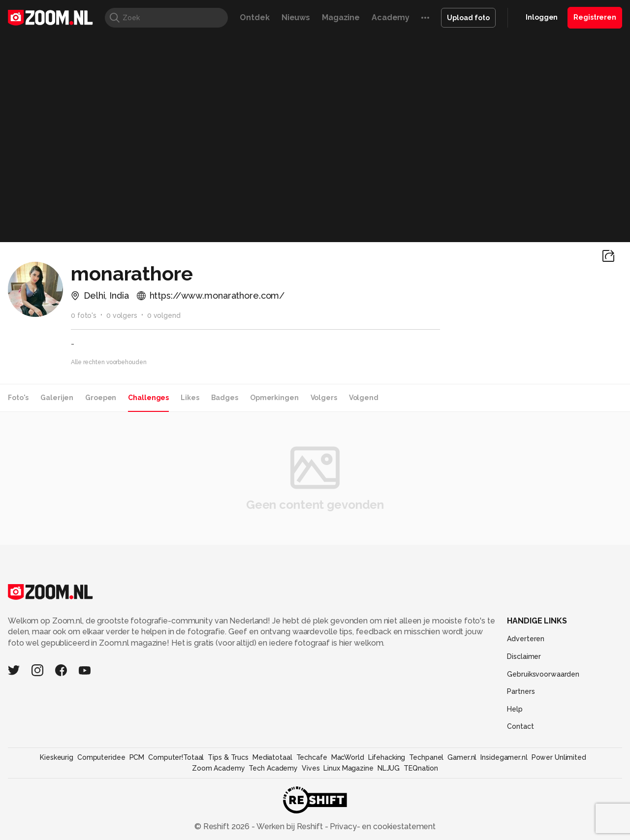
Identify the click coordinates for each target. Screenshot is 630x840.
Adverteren (526, 639)
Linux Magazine (348, 768)
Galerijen (57, 398)
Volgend (364, 398)
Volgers (324, 398)
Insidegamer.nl (504, 757)
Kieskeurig (57, 757)
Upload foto (468, 18)
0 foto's (84, 315)
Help (515, 709)
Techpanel (426, 757)
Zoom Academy (219, 768)
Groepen (101, 398)
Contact (520, 726)
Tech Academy (273, 768)
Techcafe (312, 757)
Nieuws (296, 17)
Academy (391, 17)
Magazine (341, 17)
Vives (311, 768)
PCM (137, 757)
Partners (521, 691)
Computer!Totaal (176, 757)
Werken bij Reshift (290, 826)
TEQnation (421, 768)
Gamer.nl (462, 757)
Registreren (595, 17)
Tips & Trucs (228, 757)
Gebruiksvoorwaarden (543, 674)
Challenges (148, 398)
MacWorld (348, 757)
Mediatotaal (272, 757)
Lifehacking (387, 757)
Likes (190, 398)
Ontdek (254, 17)
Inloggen (542, 17)
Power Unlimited (559, 757)
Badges (225, 398)
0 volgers (122, 315)
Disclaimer (524, 656)
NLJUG (389, 768)
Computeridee (101, 757)
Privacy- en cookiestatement (382, 826)
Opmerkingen (274, 398)
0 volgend (164, 315)
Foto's (18, 398)
